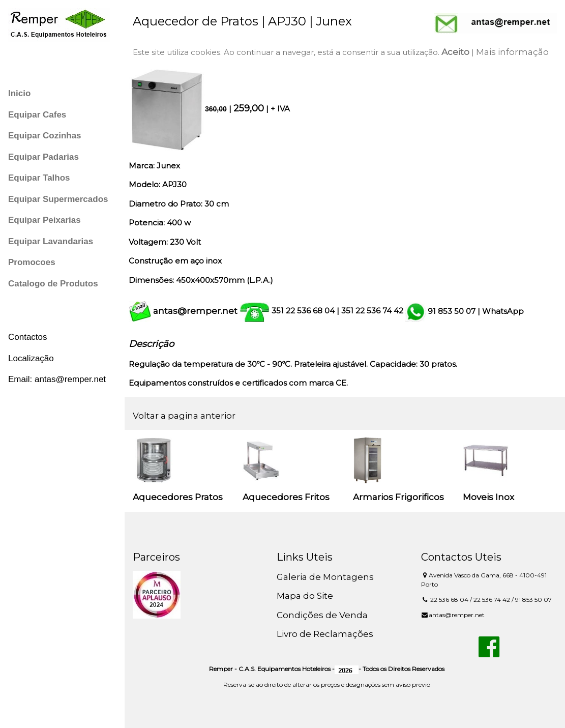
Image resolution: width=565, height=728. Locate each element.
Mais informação (512, 52)
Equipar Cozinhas (45, 136)
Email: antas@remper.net (57, 379)
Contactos (28, 337)
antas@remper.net (195, 311)
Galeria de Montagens (325, 577)
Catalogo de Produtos (53, 284)
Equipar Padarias (43, 157)
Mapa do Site (305, 596)
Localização (31, 358)
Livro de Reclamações (325, 634)
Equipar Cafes (37, 115)
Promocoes (32, 262)
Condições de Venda (322, 615)
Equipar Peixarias (44, 220)
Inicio (19, 93)
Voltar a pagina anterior (184, 416)
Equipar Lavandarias (51, 241)
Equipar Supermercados (58, 199)
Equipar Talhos (39, 178)
